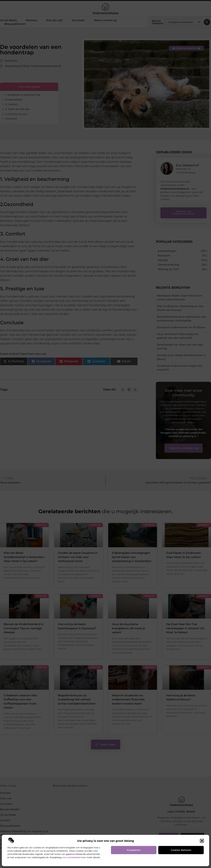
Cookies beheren (181, 850)
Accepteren (134, 850)
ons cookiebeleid (71, 857)
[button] (202, 841)
